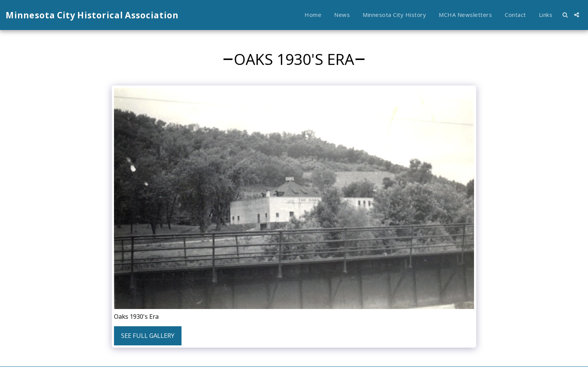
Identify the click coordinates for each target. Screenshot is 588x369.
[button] (565, 15)
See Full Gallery (148, 335)
